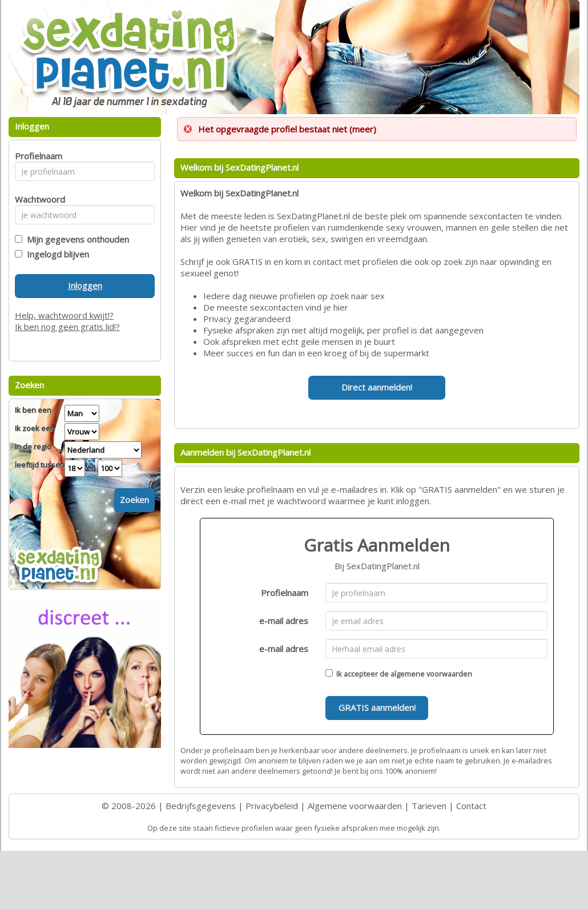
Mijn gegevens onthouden (76, 239)
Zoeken (134, 500)
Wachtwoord (37, 199)
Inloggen (85, 285)
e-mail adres (284, 621)
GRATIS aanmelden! (377, 707)
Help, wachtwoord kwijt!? (64, 315)
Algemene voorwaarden (355, 806)
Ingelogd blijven (56, 254)
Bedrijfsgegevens (201, 806)
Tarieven (429, 806)
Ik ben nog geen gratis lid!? (67, 327)
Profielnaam (285, 593)
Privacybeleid (272, 806)
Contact (471, 806)
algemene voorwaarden (431, 674)
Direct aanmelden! (377, 387)
